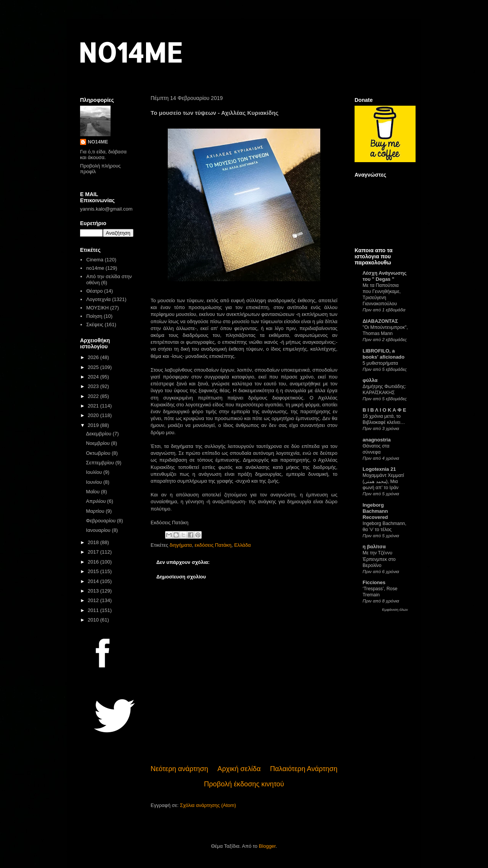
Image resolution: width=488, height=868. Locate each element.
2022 (94, 396)
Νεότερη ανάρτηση (179, 769)
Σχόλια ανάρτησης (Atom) (208, 805)
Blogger (267, 846)
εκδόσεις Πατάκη (213, 545)
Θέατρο (94, 291)
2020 (94, 415)
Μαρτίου (96, 511)
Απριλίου (97, 501)
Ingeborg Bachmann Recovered (375, 511)
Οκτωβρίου (99, 453)
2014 (94, 581)
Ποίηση (94, 316)
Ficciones (374, 582)
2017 (94, 552)
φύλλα (370, 380)
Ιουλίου (95, 472)
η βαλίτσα (374, 547)
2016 (94, 562)
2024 (94, 377)
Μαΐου (94, 492)
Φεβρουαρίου (102, 521)
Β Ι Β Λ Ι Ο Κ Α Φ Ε (384, 410)
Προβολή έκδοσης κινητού (244, 784)
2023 (94, 386)
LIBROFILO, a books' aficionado (384, 354)
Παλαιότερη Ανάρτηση (304, 769)
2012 (94, 600)
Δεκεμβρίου (100, 434)
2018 (94, 542)
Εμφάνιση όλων (395, 610)
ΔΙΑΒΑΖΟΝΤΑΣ (380, 321)
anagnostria (377, 440)
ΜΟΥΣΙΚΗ (97, 308)
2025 (94, 367)
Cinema (95, 260)
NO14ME (130, 52)
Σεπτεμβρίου (101, 463)
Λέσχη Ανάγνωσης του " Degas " (384, 276)
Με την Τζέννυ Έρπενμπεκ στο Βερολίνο (379, 559)
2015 (94, 571)
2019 (94, 425)
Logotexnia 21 (379, 469)
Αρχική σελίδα (239, 769)
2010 (94, 620)
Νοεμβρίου (99, 443)
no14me (95, 268)
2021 (94, 406)
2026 (94, 357)
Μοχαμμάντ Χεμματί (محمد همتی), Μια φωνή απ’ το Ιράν (383, 482)
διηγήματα (181, 545)
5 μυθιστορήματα (380, 363)
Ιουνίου (95, 482)
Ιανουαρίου (99, 530)
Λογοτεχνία (98, 299)
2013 (94, 591)
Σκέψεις (95, 324)
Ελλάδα (242, 545)
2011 (94, 610)
